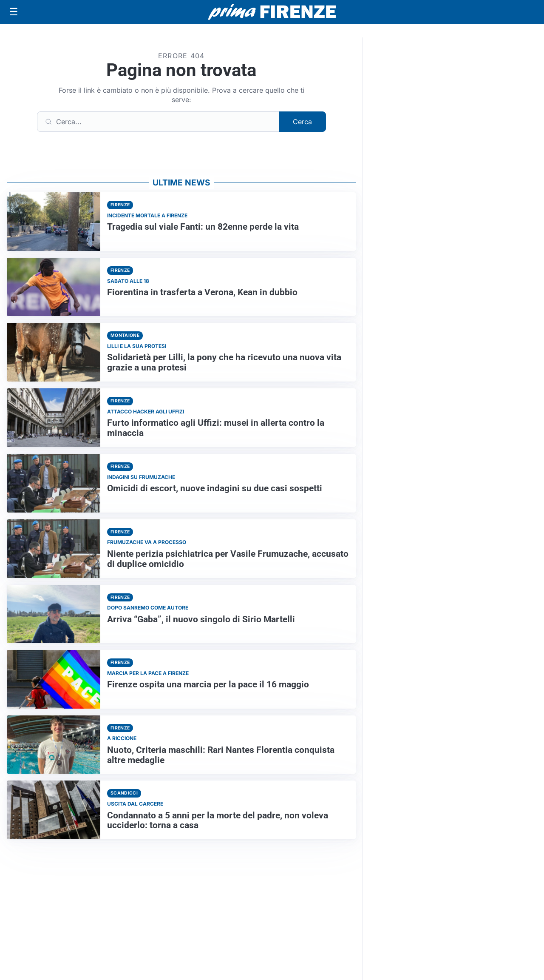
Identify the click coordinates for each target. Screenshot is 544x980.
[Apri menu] (14, 12)
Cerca (302, 122)
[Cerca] (158, 122)
